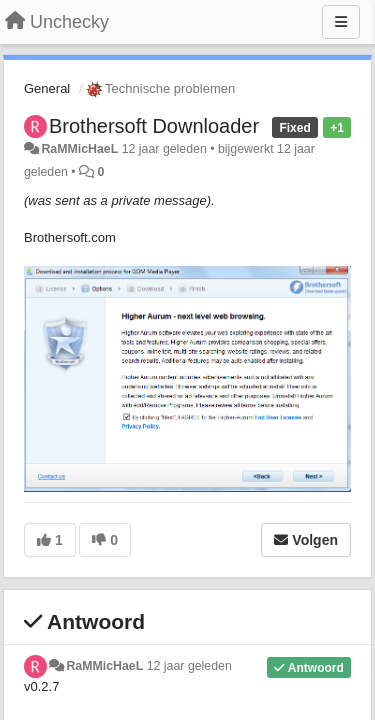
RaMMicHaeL (79, 149)
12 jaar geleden (189, 666)
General (47, 88)
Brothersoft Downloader (154, 126)
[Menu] (341, 22)
